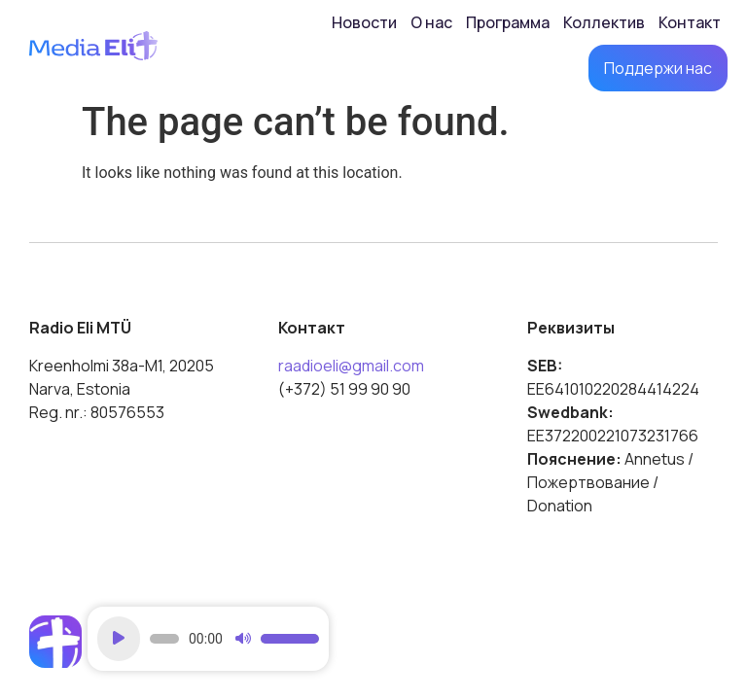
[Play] (119, 639)
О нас (431, 22)
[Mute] (243, 639)
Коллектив (604, 22)
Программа (508, 22)
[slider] (164, 639)
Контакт (690, 22)
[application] (208, 639)
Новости (364, 22)
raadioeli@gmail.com (351, 366)
